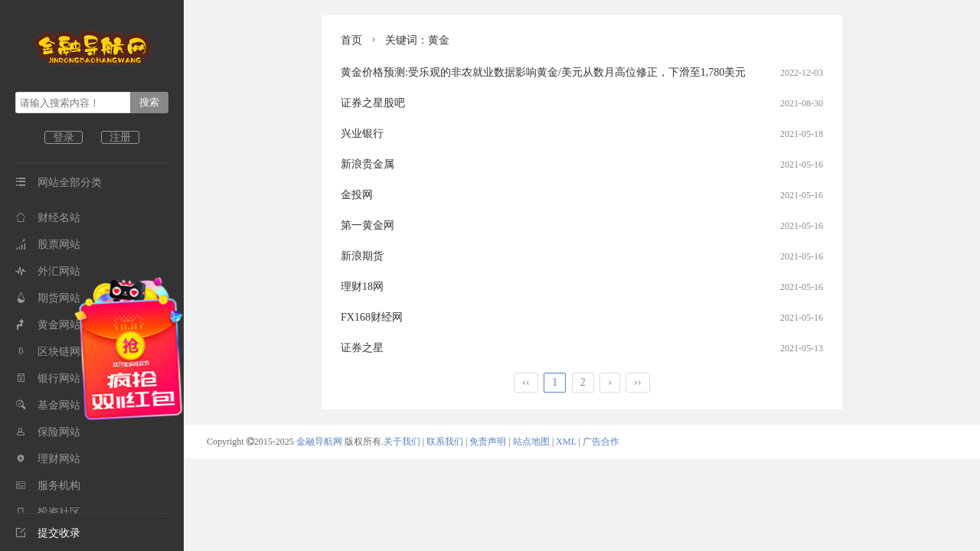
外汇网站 (48, 271)
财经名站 (48, 218)
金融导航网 (320, 442)
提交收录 (48, 533)
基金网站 (48, 405)
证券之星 (362, 348)
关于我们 (402, 442)
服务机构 (48, 486)
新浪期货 (362, 256)
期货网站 (48, 298)
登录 (64, 137)
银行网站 (48, 378)
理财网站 (48, 459)
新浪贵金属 (367, 164)
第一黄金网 (367, 225)
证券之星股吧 (373, 103)
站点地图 (531, 442)
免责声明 (488, 442)
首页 (351, 40)
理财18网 (362, 287)
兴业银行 (362, 134)
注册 (120, 137)
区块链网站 (53, 352)
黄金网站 (48, 325)
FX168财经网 (372, 317)
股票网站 (48, 245)
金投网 (357, 195)
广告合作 (601, 442)
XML (566, 442)
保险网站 (48, 432)
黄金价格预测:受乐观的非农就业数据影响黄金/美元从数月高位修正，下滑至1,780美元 (543, 72)
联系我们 (445, 442)
